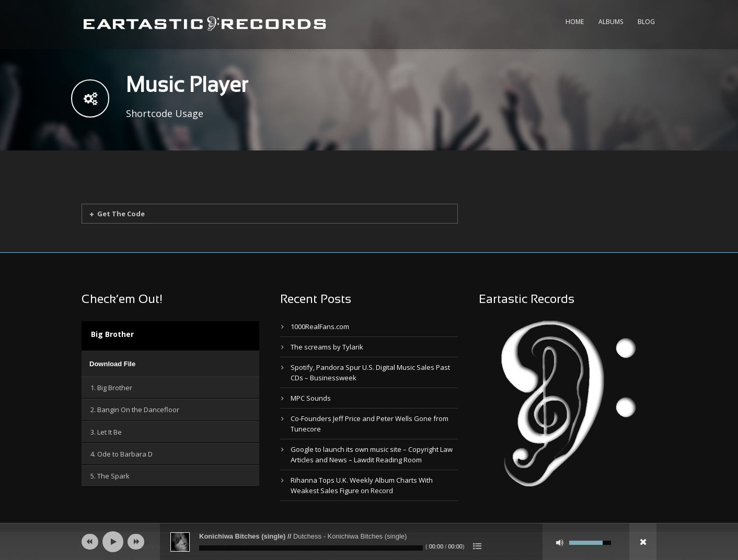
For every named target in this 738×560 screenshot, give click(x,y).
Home (575, 22)
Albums (611, 22)
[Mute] (560, 543)
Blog (646, 22)
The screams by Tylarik (327, 347)
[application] (170, 364)
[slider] (311, 548)
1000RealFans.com (320, 326)
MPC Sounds (311, 398)
